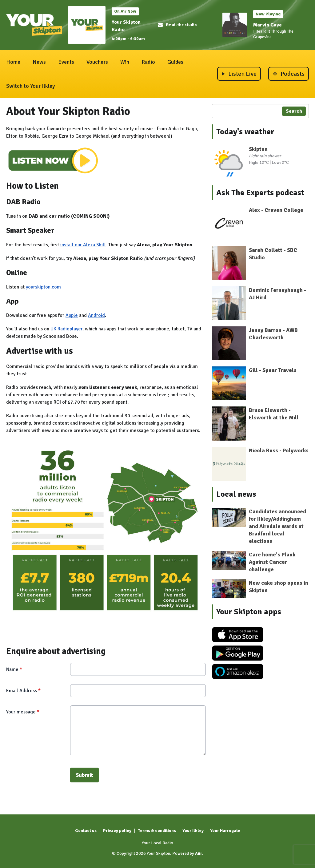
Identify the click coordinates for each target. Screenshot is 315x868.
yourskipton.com (43, 287)
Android (96, 315)
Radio (148, 62)
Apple (72, 315)
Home (13, 62)
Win (125, 62)
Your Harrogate (225, 831)
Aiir (199, 853)
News (39, 62)
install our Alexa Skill (83, 245)
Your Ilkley (193, 831)
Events (66, 62)
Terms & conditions (157, 831)
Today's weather (245, 132)
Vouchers (97, 62)
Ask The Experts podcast (260, 193)
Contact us (86, 831)
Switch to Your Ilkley (30, 86)
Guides (175, 62)
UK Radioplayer (66, 329)
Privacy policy (117, 831)
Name (14, 669)
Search (294, 111)
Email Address (23, 691)
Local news (236, 494)
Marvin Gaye (267, 25)
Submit (84, 775)
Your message (23, 712)
